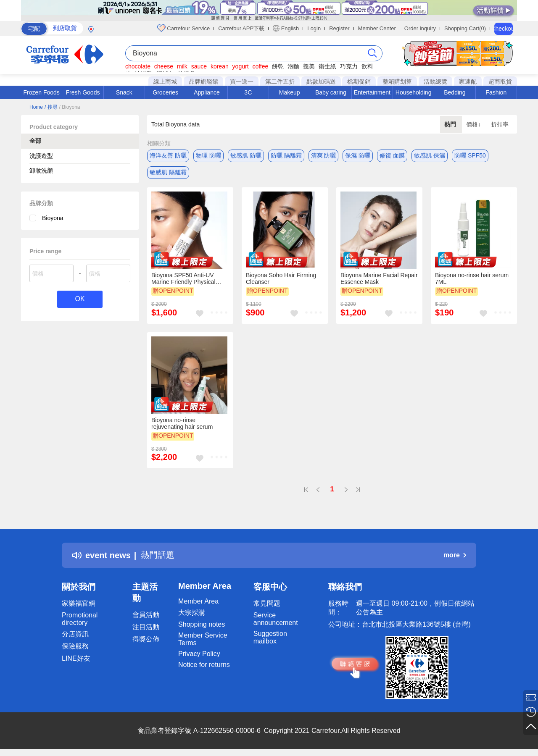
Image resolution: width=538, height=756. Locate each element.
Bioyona (53, 218)
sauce (199, 66)
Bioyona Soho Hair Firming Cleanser (281, 278)
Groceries (165, 92)
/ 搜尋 (51, 107)
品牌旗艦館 (203, 81)
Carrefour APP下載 (241, 28)
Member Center (377, 28)
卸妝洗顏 (41, 171)
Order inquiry (420, 28)
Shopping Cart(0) (465, 28)
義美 (309, 66)
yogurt (241, 66)
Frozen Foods (41, 92)
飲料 (367, 66)
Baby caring (331, 92)
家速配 (468, 81)
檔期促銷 (359, 81)
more (455, 555)
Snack (124, 92)
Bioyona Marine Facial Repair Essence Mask (379, 278)
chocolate (138, 66)
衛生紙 (327, 66)
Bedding (455, 92)
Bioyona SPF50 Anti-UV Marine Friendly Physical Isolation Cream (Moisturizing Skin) (189, 278)
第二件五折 (280, 81)
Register (339, 28)
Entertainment (372, 92)
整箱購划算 (397, 81)
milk (182, 66)
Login (314, 28)
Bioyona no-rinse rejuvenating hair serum (182, 423)
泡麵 (293, 66)
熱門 (451, 124)
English (286, 28)
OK (80, 299)
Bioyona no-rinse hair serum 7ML (472, 278)
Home (36, 107)
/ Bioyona (69, 107)
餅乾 (278, 66)
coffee (260, 66)
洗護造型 (41, 156)
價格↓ (474, 124)
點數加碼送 (321, 81)
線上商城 (165, 81)
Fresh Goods (83, 92)
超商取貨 (500, 81)
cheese (164, 66)
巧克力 (349, 66)
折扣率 (500, 124)
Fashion (496, 92)
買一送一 (242, 81)
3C (248, 92)
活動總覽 (435, 81)
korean (220, 66)
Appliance (207, 92)
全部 (35, 141)
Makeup (290, 92)
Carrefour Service (183, 28)
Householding (414, 92)
